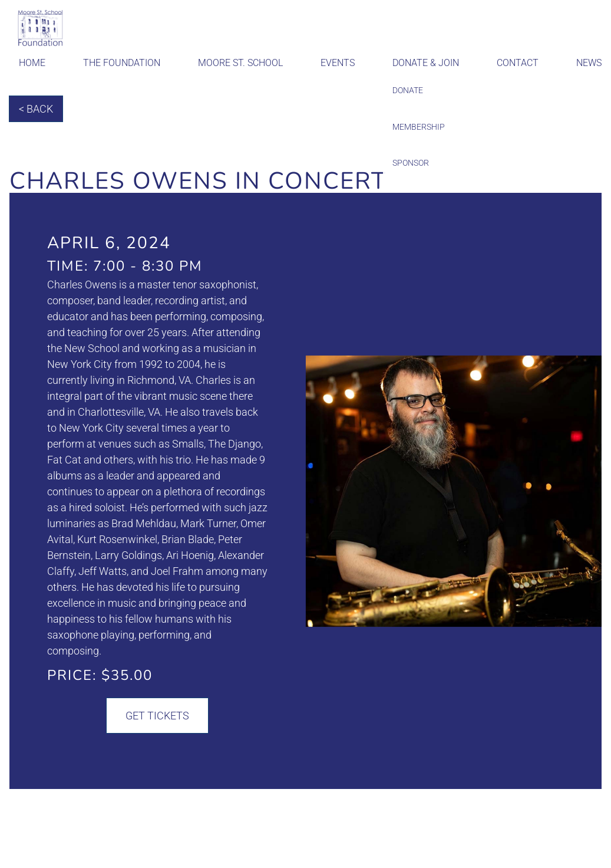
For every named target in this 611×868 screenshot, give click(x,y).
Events (338, 63)
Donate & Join (426, 63)
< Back (36, 109)
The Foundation (122, 63)
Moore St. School (240, 63)
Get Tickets (157, 716)
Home (32, 63)
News (589, 63)
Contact (518, 63)
